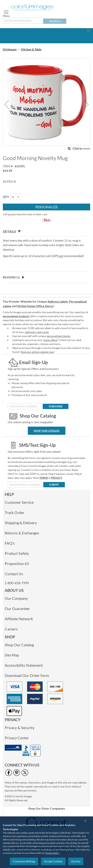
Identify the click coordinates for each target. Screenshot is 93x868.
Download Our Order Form (27, 675)
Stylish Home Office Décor (35, 306)
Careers (11, 629)
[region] (46, 842)
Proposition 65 (17, 563)
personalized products (16, 316)
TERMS (44, 478)
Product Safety (17, 553)
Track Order (15, 512)
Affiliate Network (19, 619)
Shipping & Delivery (21, 523)
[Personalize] (46, 207)
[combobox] (23, 21)
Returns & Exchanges (22, 533)
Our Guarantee (17, 608)
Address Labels (58, 301)
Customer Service (19, 502)
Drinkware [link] (10, 49)
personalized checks (58, 336)
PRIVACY (57, 478)
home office (50, 340)
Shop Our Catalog (47, 431)
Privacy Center (17, 738)
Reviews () (11, 277)
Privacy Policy (52, 853)
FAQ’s (10, 543)
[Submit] (54, 485)
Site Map (12, 655)
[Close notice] (85, 821)
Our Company (16, 598)
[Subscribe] (56, 406)
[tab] (46, 232)
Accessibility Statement (24, 665)
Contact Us (14, 574)
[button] (7, 104)
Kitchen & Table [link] (31, 49)
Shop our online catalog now (37, 352)
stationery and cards (37, 332)
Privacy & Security (20, 728)
